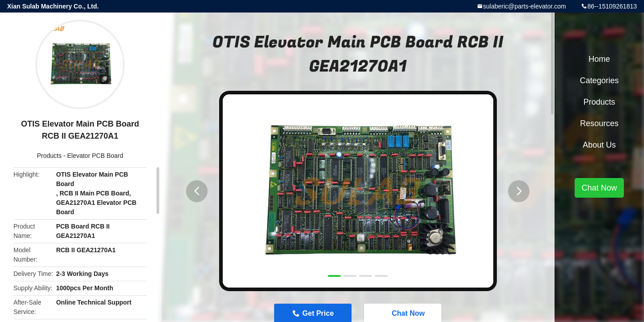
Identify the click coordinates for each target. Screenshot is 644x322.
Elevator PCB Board (95, 156)
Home (599, 59)
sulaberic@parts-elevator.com (524, 6)
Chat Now (599, 188)
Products (49, 156)
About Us (599, 145)
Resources (599, 123)
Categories (599, 80)
